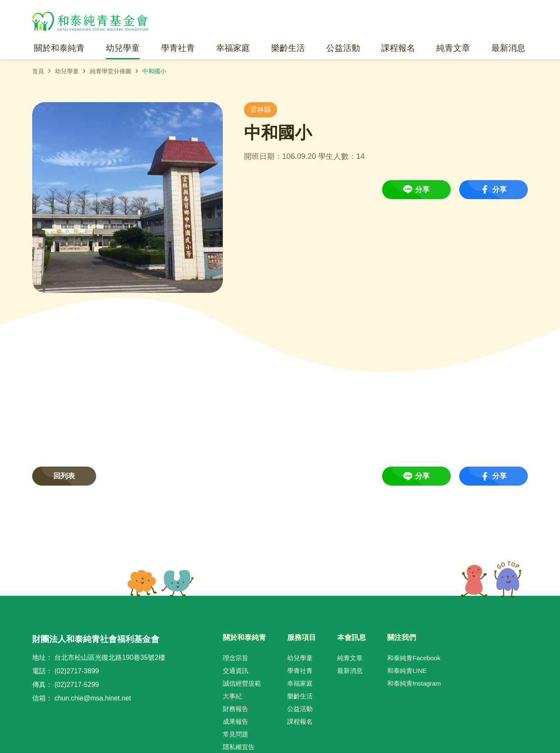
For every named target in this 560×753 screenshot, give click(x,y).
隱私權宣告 (239, 747)
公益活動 (300, 709)
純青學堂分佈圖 (111, 71)
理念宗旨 (236, 658)
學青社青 (300, 671)
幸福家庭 (300, 683)
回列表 (64, 476)
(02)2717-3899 (76, 671)
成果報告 (236, 721)
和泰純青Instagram (414, 683)
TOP (491, 580)
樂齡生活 (300, 696)
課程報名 (300, 721)
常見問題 (236, 734)
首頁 (38, 71)
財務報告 (236, 709)
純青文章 (350, 658)
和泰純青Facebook (414, 658)
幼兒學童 (67, 71)
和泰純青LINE (407, 671)
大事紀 (232, 696)
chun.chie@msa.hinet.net (93, 698)
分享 (422, 190)
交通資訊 (236, 671)
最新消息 (350, 671)
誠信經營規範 (242, 683)
